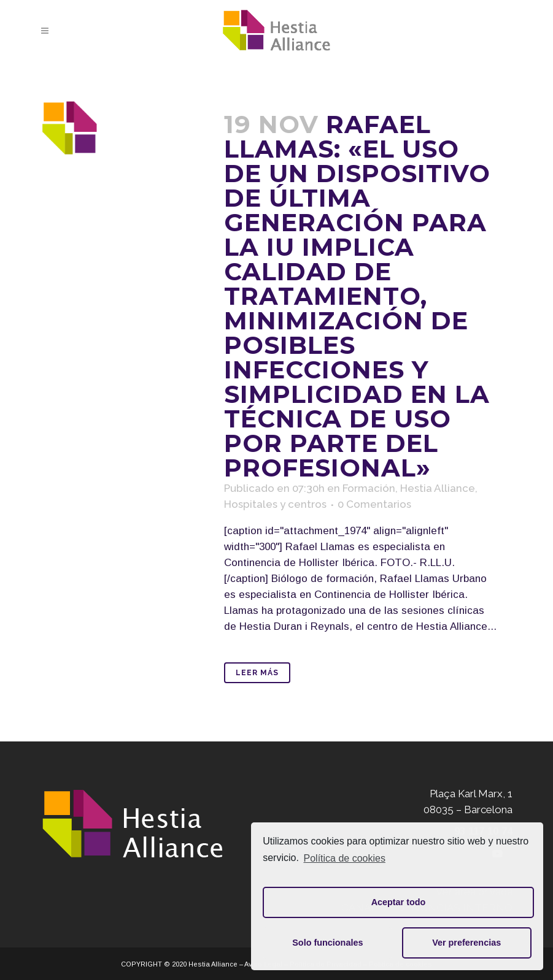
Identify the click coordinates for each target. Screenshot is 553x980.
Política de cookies (345, 858)
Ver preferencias (466, 943)
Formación (369, 488)
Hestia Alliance (438, 488)
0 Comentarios (374, 504)
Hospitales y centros (275, 504)
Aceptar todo (399, 902)
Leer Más (257, 673)
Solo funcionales (327, 943)
